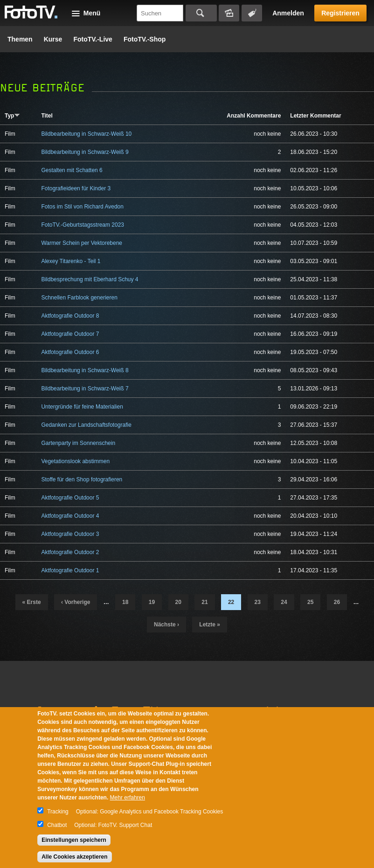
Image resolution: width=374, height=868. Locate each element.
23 (258, 602)
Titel (47, 116)
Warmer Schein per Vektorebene (82, 243)
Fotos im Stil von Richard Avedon (82, 207)
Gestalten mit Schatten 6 (72, 170)
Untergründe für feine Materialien (82, 407)
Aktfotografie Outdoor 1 (70, 570)
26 (337, 602)
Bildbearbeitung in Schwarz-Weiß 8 (85, 370)
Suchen (201, 13)
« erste (32, 602)
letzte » (210, 625)
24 (284, 602)
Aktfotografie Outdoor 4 (70, 516)
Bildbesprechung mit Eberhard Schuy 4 (90, 279)
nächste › (166, 625)
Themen (20, 39)
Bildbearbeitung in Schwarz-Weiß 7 (85, 389)
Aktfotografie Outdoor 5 (70, 498)
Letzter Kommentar (315, 116)
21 (204, 602)
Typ (12, 116)
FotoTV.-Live (93, 39)
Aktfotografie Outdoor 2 (70, 552)
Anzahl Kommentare (254, 116)
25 (310, 602)
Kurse (53, 39)
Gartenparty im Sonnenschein (78, 443)
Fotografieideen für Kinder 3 (76, 188)
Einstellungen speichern (74, 840)
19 (152, 602)
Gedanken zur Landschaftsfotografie (86, 425)
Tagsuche (252, 13)
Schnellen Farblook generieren (79, 298)
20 (178, 602)
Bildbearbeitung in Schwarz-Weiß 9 (85, 152)
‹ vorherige (76, 602)
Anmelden (288, 13)
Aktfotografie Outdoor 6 (70, 352)
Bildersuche (229, 13)
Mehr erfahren (128, 798)
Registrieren (340, 13)
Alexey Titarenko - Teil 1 (71, 261)
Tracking (58, 812)
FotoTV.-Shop (145, 39)
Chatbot (57, 825)
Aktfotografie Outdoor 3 (70, 534)
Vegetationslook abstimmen (75, 461)
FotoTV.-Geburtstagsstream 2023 (83, 225)
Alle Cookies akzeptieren (74, 857)
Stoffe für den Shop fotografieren (82, 479)
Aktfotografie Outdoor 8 (70, 316)
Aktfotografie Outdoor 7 (70, 334)
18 (125, 602)
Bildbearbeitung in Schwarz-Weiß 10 (86, 134)
